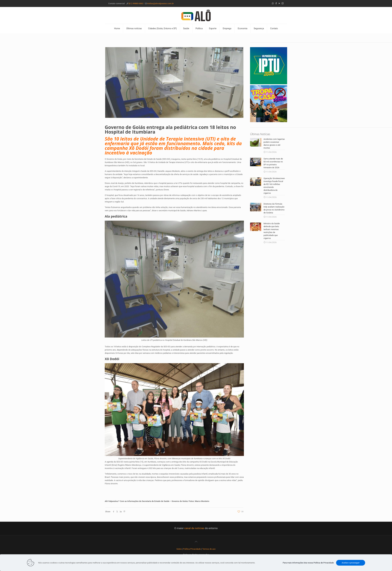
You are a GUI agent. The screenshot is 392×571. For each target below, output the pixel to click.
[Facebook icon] (276, 3)
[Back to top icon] (196, 542)
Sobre (179, 549)
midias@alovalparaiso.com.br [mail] (160, 3)
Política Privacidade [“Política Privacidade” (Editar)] (192, 549)
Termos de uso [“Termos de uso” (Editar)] (209, 549)
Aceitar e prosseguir (351, 563)
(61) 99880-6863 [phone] (136, 3)
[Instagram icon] (283, 3)
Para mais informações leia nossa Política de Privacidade (308, 563)
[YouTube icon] (279, 3)
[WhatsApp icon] (273, 3)
